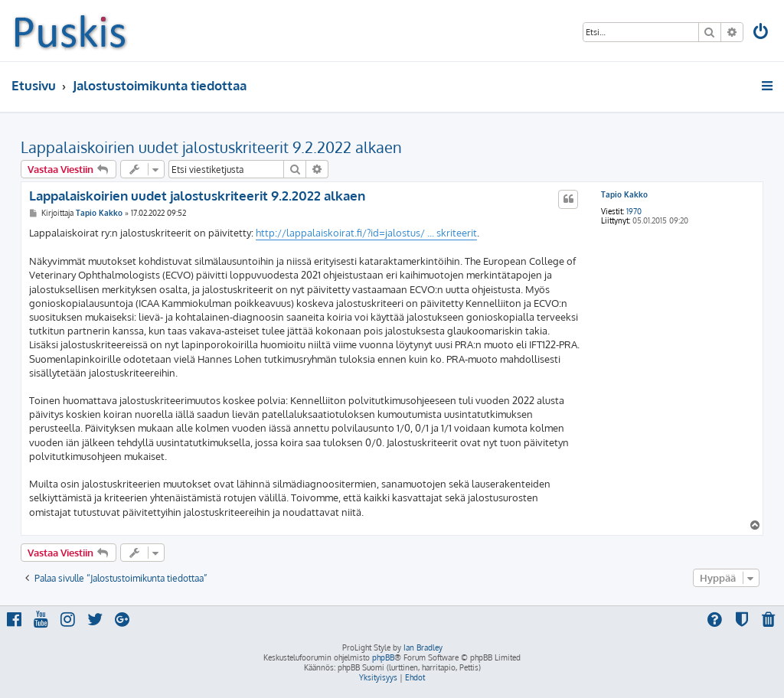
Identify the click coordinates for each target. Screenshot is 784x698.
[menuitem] (762, 33)
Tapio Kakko (624, 194)
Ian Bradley (423, 647)
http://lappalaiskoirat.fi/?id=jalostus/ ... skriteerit (366, 233)
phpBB (383, 657)
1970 (634, 211)
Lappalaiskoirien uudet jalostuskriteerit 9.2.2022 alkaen (211, 147)
